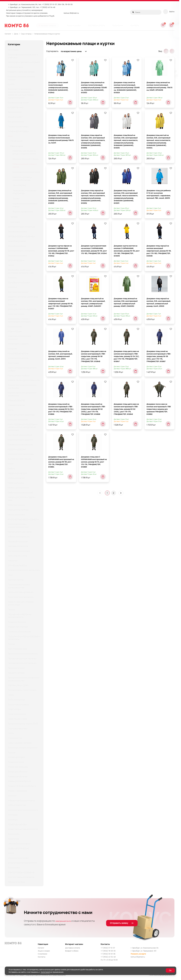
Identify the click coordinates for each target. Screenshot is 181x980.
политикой (45, 972)
